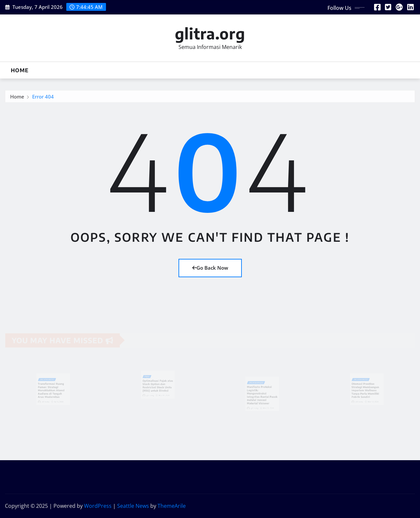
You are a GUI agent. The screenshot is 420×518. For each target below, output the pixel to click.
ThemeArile (172, 506)
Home (20, 70)
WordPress (98, 506)
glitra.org (210, 33)
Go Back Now (210, 268)
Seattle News (133, 506)
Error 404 (43, 98)
